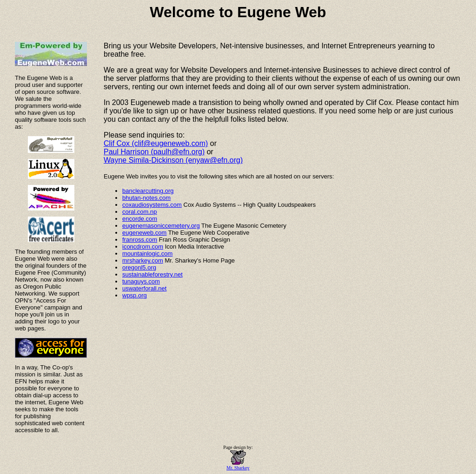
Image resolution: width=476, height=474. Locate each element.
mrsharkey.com (143, 260)
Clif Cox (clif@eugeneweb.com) (156, 143)
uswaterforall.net (144, 288)
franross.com (140, 240)
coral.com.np (139, 212)
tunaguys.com (141, 281)
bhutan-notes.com (146, 198)
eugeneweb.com (144, 233)
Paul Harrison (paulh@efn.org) (154, 152)
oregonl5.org (139, 267)
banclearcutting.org (148, 191)
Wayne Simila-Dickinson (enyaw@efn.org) (173, 160)
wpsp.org (135, 295)
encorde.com (140, 219)
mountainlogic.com (147, 253)
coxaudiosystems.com (152, 205)
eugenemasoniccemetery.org (161, 226)
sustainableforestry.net (152, 274)
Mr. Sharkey (238, 466)
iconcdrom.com (143, 247)
